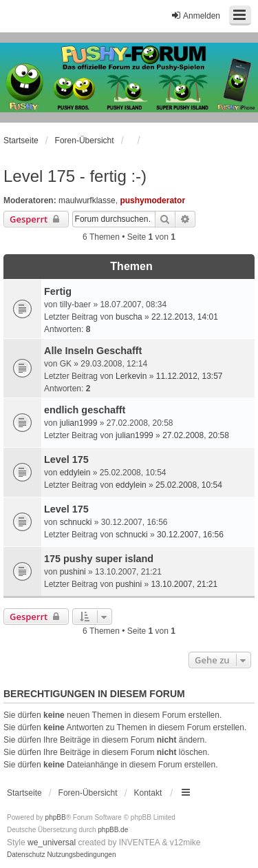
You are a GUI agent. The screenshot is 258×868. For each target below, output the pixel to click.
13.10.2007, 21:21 (184, 584)
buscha (129, 317)
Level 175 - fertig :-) (75, 176)
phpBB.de (113, 830)
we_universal (52, 843)
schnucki (76, 522)
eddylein (75, 473)
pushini (73, 572)
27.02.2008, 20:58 (196, 435)
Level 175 (66, 459)
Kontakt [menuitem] (148, 793)
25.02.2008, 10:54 (189, 485)
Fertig (58, 291)
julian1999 (79, 423)
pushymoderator (152, 200)
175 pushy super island (99, 559)
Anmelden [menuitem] (195, 15)
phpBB (56, 817)
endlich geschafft (85, 410)
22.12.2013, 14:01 (185, 317)
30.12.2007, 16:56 (190, 535)
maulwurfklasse (87, 200)
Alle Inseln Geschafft (93, 351)
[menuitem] (26, 855)
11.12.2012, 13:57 (190, 376)
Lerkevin (131, 376)
